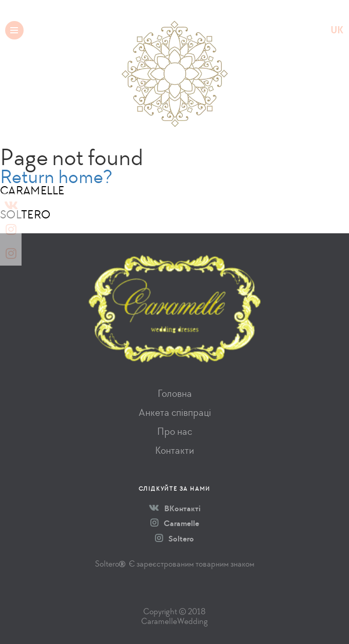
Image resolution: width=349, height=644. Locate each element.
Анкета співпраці (175, 412)
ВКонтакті (175, 509)
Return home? (56, 177)
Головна (175, 394)
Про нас (174, 431)
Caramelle (175, 524)
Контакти (174, 450)
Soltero (174, 539)
